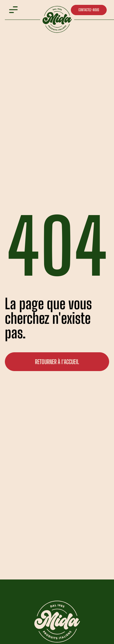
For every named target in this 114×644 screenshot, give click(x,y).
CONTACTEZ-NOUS (89, 10)
